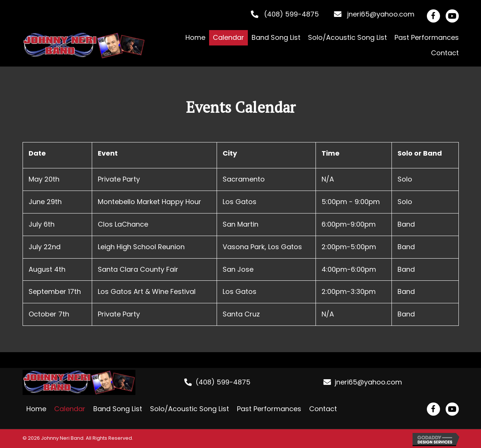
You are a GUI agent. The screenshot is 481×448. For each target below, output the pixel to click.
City (230, 153)
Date (37, 153)
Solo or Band (420, 153)
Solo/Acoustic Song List (190, 409)
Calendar (70, 409)
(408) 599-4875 (291, 14)
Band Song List (118, 409)
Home (36, 409)
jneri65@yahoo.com (381, 14)
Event (108, 153)
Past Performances (269, 409)
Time (331, 153)
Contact (323, 409)
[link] (195, 38)
